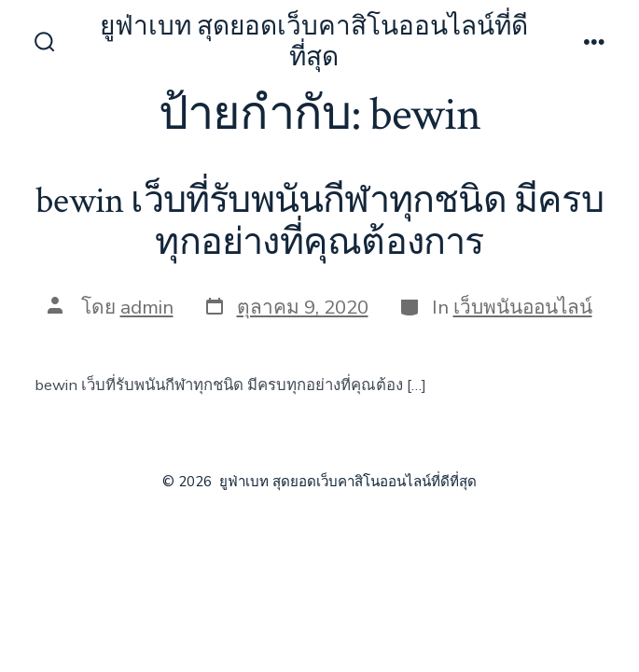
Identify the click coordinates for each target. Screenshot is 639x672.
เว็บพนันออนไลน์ (523, 307)
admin (147, 307)
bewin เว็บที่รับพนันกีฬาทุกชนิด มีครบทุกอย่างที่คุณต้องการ (319, 222)
